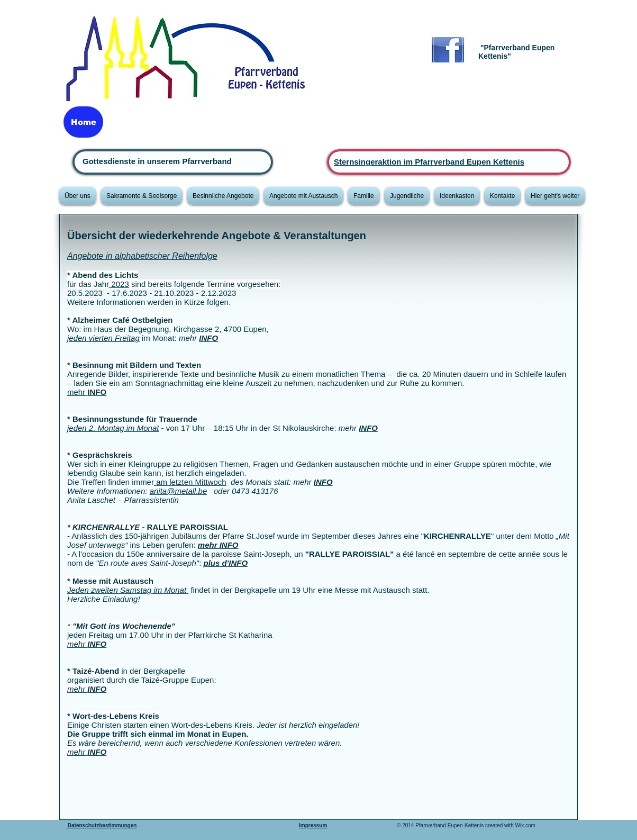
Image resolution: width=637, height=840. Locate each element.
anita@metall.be (179, 491)
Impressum (313, 825)
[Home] (83, 122)
